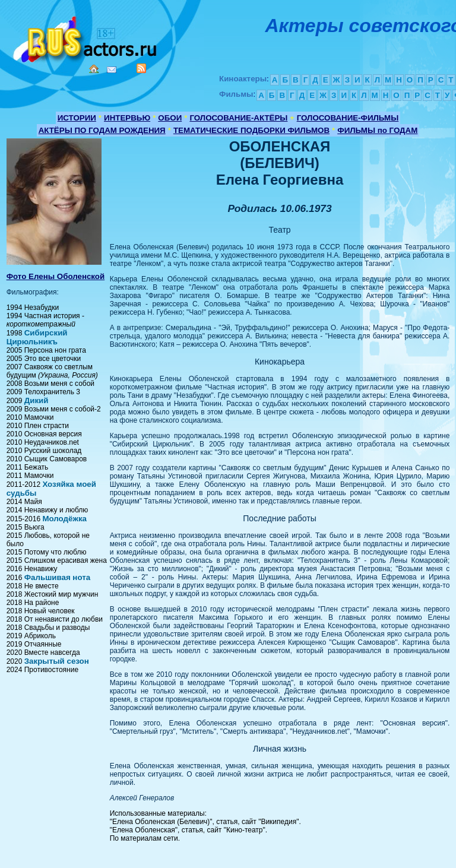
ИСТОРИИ (77, 118)
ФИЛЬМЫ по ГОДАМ (377, 130)
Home (94, 69)
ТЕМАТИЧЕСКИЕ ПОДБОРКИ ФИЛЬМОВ (251, 130)
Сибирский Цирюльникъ (37, 337)
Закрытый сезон (57, 661)
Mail (112, 70)
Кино (86, 37)
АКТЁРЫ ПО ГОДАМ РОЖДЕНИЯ (102, 130)
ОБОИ (170, 118)
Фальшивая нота (57, 577)
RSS (141, 68)
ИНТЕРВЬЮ (127, 118)
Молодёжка (64, 519)
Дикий (37, 400)
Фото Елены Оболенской (56, 276)
